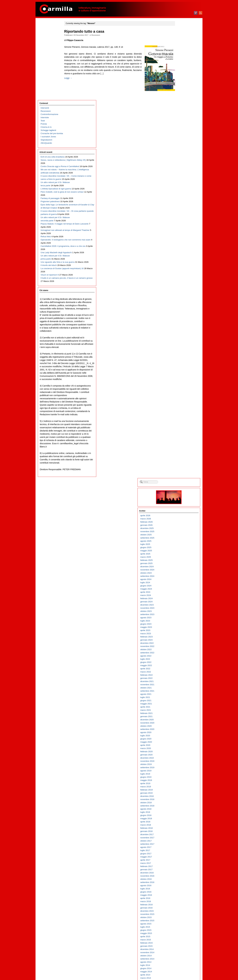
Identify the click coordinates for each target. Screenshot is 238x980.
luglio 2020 (178, 279)
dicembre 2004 (180, 876)
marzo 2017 (179, 407)
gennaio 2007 (180, 796)
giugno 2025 (179, 91)
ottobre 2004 (179, 882)
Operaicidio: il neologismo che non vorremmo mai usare (52, 232)
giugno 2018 (179, 359)
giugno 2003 (179, 933)
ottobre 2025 (179, 78)
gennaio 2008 (180, 758)
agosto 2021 (179, 238)
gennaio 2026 (180, 69)
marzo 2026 (179, 62)
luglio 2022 (178, 203)
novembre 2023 (180, 152)
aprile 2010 (178, 671)
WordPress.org (180, 972)
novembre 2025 (180, 75)
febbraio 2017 (180, 410)
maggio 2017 (179, 400)
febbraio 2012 (180, 601)
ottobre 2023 (179, 155)
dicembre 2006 (180, 799)
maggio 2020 (179, 286)
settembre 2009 (180, 694)
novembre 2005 (180, 841)
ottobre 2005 (179, 844)
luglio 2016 (178, 432)
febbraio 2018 (180, 372)
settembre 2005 (180, 847)
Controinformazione (49, 36)
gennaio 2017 (180, 413)
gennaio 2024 (180, 145)
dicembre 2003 (180, 914)
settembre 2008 (180, 732)
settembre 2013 (180, 541)
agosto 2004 (179, 888)
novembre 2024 (180, 113)
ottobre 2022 (179, 193)
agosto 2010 (179, 659)
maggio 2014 (179, 515)
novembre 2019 (180, 305)
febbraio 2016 (180, 448)
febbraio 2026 (180, 66)
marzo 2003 (179, 943)
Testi (43, 42)
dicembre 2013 (180, 531)
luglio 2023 (178, 164)
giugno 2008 (179, 742)
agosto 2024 (179, 123)
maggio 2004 (179, 898)
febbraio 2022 (180, 219)
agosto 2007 (179, 774)
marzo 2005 (179, 866)
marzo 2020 (179, 292)
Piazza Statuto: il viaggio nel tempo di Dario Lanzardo (52, 209)
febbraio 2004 (180, 907)
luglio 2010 (178, 662)
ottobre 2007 (179, 767)
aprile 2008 (178, 748)
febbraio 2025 (180, 104)
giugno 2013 (179, 550)
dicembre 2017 (180, 378)
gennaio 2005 (180, 872)
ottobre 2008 (179, 729)
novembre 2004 (180, 879)
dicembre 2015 (180, 455)
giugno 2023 (179, 168)
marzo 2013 (179, 560)
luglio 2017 (178, 394)
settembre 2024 (180, 120)
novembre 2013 (180, 534)
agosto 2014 (179, 506)
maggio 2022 (179, 209)
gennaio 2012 (180, 605)
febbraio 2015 (180, 487)
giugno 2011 (179, 627)
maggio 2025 (179, 94)
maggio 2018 (179, 362)
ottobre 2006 (179, 805)
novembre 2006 (180, 802)
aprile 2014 (178, 518)
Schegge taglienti (48, 52)
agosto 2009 (179, 697)
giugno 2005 (179, 856)
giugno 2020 (179, 282)
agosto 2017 (179, 391)
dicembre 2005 (180, 837)
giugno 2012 (179, 589)
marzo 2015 (179, 483)
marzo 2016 (179, 445)
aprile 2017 (178, 404)
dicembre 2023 (180, 148)
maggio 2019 (179, 324)
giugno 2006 (179, 818)
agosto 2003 (179, 927)
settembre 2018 (180, 349)
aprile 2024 (178, 136)
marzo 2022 (179, 215)
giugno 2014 (179, 512)
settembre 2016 (180, 426)
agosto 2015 (179, 467)
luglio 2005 (178, 853)
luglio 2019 (178, 317)
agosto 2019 (179, 314)
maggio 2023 (179, 171)
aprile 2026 (178, 59)
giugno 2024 (179, 129)
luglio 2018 (178, 356)
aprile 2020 (178, 289)
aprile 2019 (178, 327)
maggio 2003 (179, 936)
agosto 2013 (179, 544)
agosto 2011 (179, 620)
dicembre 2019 (180, 302)
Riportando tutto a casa (90, 31)
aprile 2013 (178, 557)
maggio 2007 (179, 783)
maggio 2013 (179, 553)
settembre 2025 (180, 81)
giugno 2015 (179, 474)
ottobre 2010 (179, 652)
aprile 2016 (178, 442)
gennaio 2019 (180, 337)
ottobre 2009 (179, 691)
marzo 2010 (179, 675)
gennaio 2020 (180, 298)
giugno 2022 (179, 206)
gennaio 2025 (180, 107)
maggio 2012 (179, 592)
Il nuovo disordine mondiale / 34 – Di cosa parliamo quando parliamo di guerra (53, 184)
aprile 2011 (178, 633)
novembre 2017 (180, 381)
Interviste (45, 39)
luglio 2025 (178, 88)
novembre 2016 (180, 420)
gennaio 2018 (180, 375)
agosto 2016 (179, 429)
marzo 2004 (179, 904)
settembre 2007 (180, 770)
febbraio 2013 (180, 563)
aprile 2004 (178, 901)
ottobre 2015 (179, 461)
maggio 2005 (179, 860)
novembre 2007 (180, 764)
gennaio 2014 (180, 528)
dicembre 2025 (180, 72)
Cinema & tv (46, 49)
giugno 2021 (179, 244)
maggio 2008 (179, 745)
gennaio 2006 (180, 834)
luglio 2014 (178, 509)
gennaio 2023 (180, 184)
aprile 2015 (178, 480)
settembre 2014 (180, 502)
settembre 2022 (180, 196)
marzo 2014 (179, 522)
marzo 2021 (179, 254)
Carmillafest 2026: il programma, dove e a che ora (52, 241)
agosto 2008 (179, 735)
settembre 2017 (180, 388)
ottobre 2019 (179, 308)
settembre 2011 (180, 617)
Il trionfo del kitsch (49, 270)
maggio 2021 (179, 247)
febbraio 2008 (180, 754)
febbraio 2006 (180, 831)
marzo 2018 (179, 369)
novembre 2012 (180, 573)
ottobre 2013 (179, 538)
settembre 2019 (180, 311)
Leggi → (74, 85)
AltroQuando (46, 65)
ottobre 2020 (179, 270)
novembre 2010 (180, 649)
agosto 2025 (179, 85)
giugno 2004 (179, 895)
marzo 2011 (179, 636)
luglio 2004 (178, 892)
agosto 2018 (179, 353)
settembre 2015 (180, 464)
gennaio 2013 (180, 566)
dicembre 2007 (180, 761)
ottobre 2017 (179, 384)
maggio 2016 (179, 439)
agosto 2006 (179, 812)
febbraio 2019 (180, 333)
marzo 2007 (179, 789)
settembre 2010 (180, 656)
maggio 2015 (179, 477)
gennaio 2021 (180, 260)
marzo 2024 (179, 139)
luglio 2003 (178, 930)
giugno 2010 (179, 665)
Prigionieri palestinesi (50, 161)
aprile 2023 (178, 174)
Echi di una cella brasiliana (53, 78)
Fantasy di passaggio (50, 155)
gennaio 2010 (180, 681)
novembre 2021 (180, 228)
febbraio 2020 (180, 295)
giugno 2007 (179, 780)
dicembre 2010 (180, 646)
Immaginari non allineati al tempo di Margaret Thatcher (52, 219)
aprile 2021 (178, 251)
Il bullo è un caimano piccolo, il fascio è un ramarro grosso (50, 295)
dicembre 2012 (180, 569)
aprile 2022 (178, 212)
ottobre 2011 (179, 614)
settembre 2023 (180, 158)
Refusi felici (46, 225)
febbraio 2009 (180, 716)
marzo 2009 (179, 713)
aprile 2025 (178, 97)
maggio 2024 (179, 133)
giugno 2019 (179, 321)
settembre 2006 (180, 809)
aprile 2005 (178, 863)
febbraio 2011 (180, 640)
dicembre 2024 (180, 110)
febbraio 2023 (180, 180)
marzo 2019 (179, 330)
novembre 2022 (180, 190)
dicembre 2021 (180, 225)
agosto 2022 (179, 199)
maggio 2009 (179, 707)
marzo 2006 (179, 828)
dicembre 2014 (180, 493)
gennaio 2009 (180, 719)
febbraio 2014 (180, 525)
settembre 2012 (180, 579)
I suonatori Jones (48, 58)
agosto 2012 (179, 582)
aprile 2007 (178, 786)
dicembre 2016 (180, 416)
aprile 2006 (178, 825)
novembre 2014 (180, 496)
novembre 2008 (180, 726)
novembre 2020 (180, 266)
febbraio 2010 (180, 678)
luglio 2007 (178, 777)
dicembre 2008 (180, 723)
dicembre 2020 (180, 263)
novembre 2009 (180, 687)
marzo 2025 (179, 101)
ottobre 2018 (179, 346)
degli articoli (181, 966)
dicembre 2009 (180, 684)
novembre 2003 (180, 917)
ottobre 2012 (179, 576)
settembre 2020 (180, 273)
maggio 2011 (179, 630)
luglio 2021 (178, 241)
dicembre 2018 (180, 340)
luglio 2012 (178, 585)
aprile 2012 (178, 595)
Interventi (45, 30)
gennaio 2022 (180, 222)
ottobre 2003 (179, 920)
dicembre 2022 (180, 187)
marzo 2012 (179, 598)
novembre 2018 (180, 343)
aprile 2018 (178, 365)
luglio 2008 (178, 738)
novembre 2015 (180, 458)
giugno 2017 (179, 397)
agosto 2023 (179, 161)
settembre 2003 (180, 923)
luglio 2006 (178, 815)
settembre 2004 (180, 885)
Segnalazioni (46, 61)
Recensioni (102, 35)
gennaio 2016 (180, 451)
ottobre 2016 (179, 423)
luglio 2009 (178, 700)
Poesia (44, 45)
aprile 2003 (178, 939)
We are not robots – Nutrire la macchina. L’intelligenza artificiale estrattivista (53, 107)
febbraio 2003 (180, 946)
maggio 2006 (179, 821)
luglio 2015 (178, 471)
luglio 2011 (178, 624)
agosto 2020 (179, 276)
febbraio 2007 (180, 793)
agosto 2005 (179, 850)
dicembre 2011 (180, 608)
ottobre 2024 (179, 117)
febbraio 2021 (180, 257)
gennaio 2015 (180, 490)
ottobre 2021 (179, 231)
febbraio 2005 (180, 869)
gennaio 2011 (180, 643)
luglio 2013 (178, 547)
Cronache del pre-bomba (52, 55)
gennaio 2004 (180, 911)
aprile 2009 (178, 710)
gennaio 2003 (180, 949)
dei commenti (182, 969)
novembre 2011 (180, 611)
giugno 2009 (179, 703)
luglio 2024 (178, 126)
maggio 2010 (179, 668)
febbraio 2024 (180, 142)
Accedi (177, 963)
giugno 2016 (179, 435)
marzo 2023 (179, 177)
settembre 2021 (180, 235)
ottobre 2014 (179, 499)
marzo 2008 (179, 751)
